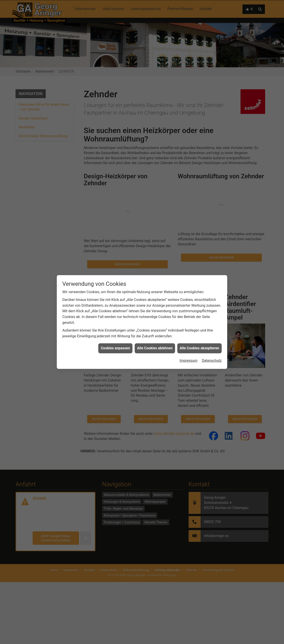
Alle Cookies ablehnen (155, 344)
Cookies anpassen (115, 344)
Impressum (188, 357)
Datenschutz (212, 357)
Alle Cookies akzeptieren (199, 344)
